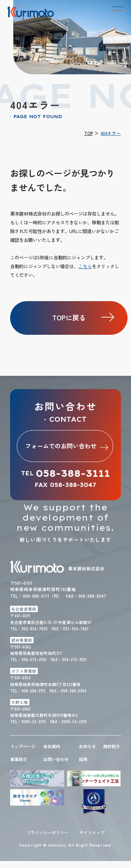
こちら (85, 266)
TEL (65, 474)
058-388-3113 (34, 691)
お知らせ (88, 746)
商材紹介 (110, 750)
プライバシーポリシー (46, 840)
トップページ (24, 746)
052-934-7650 (35, 629)
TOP (88, 133)
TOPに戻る (69, 318)
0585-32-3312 (34, 722)
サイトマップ (94, 840)
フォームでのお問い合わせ (67, 446)
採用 (83, 766)
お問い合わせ (57, 766)
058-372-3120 (34, 660)
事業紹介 (19, 766)
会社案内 (52, 746)
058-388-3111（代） (45, 596)
